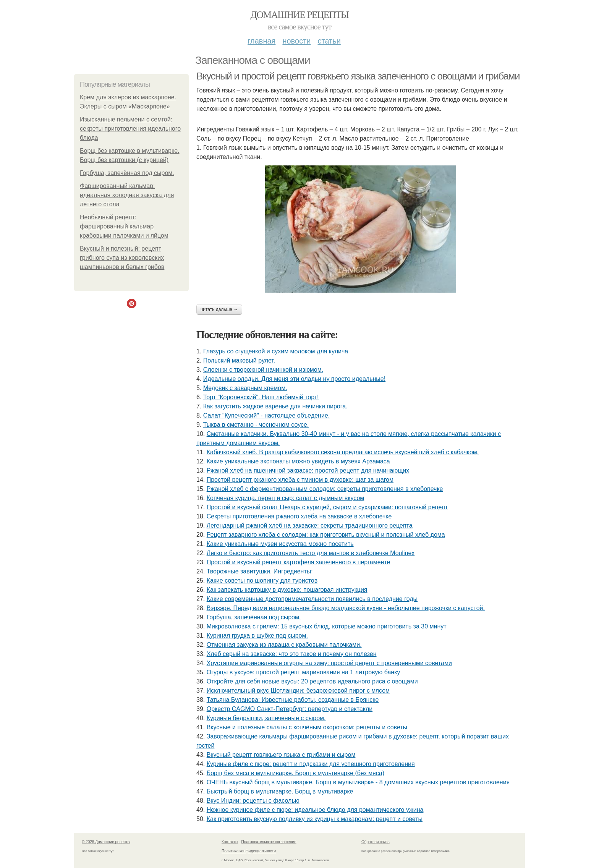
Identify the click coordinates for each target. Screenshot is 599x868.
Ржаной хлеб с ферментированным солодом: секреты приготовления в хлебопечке (325, 489)
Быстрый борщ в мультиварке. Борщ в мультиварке (280, 791)
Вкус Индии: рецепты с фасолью (253, 801)
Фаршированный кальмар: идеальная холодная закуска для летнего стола (127, 195)
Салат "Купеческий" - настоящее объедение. (266, 415)
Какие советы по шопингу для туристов (262, 581)
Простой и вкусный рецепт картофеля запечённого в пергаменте (299, 562)
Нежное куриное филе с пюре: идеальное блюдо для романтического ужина (315, 810)
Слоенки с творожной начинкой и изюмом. (263, 370)
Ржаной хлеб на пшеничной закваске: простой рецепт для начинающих (308, 470)
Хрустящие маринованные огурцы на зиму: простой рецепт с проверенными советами (329, 663)
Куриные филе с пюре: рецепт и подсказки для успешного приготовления (311, 764)
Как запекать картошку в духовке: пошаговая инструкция (287, 590)
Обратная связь (376, 842)
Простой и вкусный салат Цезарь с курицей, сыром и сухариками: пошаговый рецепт (327, 507)
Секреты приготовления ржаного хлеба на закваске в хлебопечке (299, 516)
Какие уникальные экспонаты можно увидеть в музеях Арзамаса (298, 461)
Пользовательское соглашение (269, 842)
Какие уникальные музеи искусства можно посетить (280, 544)
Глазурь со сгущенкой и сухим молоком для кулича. (277, 351)
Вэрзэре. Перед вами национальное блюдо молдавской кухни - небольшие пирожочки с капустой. (346, 608)
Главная (261, 41)
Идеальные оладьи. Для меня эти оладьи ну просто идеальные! (294, 379)
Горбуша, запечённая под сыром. (127, 173)
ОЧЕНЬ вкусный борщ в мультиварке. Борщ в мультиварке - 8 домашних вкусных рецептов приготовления (358, 782)
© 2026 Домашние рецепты (106, 842)
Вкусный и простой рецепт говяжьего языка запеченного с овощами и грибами (358, 76)
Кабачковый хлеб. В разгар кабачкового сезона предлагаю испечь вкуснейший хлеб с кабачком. (343, 452)
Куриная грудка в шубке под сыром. (257, 636)
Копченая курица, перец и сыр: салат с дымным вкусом (286, 498)
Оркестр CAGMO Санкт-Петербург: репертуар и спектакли (290, 709)
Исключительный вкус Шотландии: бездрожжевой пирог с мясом (298, 691)
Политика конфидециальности (249, 851)
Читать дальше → (219, 309)
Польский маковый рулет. (239, 360)
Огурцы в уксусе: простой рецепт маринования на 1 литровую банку (304, 672)
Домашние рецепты (300, 15)
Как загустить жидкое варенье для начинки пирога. (275, 406)
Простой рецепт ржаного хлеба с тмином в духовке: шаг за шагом (300, 480)
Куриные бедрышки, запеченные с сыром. (266, 718)
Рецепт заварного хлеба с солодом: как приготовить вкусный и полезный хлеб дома (326, 535)
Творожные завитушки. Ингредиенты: (260, 571)
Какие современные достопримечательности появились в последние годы (312, 599)
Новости (296, 41)
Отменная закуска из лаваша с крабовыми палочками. (284, 645)
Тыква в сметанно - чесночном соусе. (256, 425)
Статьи (329, 41)
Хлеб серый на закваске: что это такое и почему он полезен (292, 654)
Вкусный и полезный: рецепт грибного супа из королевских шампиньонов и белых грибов (122, 258)
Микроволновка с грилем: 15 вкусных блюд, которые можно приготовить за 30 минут (327, 626)
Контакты (230, 842)
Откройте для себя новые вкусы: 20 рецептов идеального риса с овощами (312, 681)
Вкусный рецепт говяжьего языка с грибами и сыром (281, 755)
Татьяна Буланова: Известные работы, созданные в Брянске (293, 700)
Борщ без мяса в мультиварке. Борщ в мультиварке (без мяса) (295, 773)
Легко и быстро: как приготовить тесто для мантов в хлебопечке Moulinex (311, 553)
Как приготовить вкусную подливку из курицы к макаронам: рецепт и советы (315, 819)
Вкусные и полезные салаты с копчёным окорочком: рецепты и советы (307, 727)
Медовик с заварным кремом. (245, 388)
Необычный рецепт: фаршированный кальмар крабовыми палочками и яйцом (124, 226)
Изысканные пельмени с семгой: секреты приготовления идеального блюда (130, 129)
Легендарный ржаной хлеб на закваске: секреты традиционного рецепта (310, 525)
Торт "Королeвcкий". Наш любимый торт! (261, 397)
